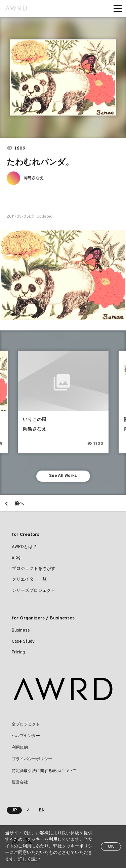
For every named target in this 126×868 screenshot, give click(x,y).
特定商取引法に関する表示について (44, 771)
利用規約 (20, 748)
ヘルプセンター (26, 736)
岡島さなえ (34, 178)
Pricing (18, 652)
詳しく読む (29, 860)
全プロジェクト (26, 725)
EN (42, 810)
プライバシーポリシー (32, 759)
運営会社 (20, 782)
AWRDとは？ (24, 547)
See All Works (63, 476)
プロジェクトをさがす (34, 569)
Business (21, 631)
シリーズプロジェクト (34, 591)
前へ (19, 504)
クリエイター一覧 (29, 580)
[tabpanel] (63, 77)
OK (111, 847)
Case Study (23, 642)
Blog (16, 558)
